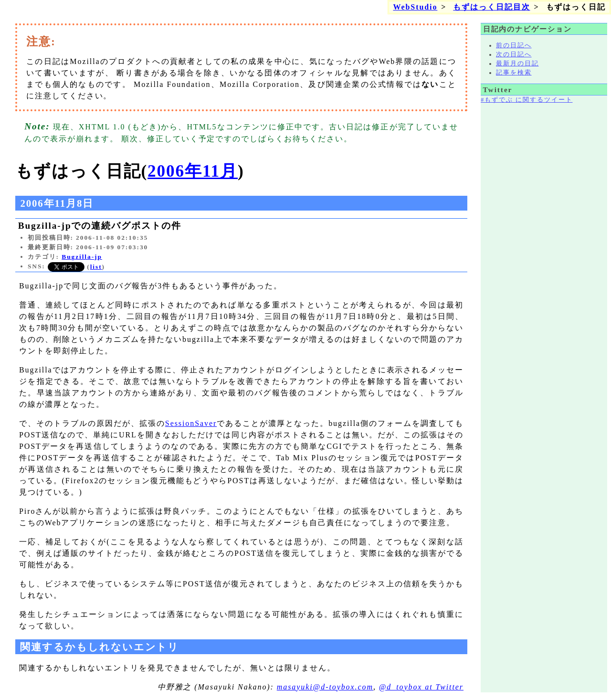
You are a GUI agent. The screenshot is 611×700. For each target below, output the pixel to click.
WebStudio (415, 7)
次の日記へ (514, 54)
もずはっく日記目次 (491, 7)
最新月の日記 (517, 64)
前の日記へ (514, 45)
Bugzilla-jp (82, 257)
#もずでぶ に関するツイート (527, 100)
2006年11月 (193, 171)
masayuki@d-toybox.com (325, 687)
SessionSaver (191, 423)
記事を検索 (514, 73)
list (96, 267)
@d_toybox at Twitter (421, 687)
